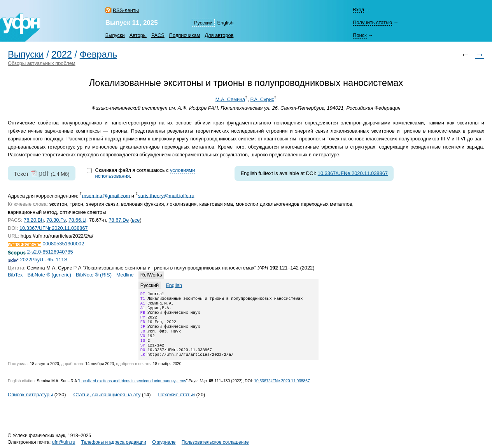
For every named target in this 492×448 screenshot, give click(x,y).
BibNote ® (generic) (49, 275)
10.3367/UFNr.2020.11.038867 (54, 228)
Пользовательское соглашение (215, 442)
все (136, 220)
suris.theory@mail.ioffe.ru (166, 195)
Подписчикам (185, 35)
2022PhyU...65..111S (44, 260)
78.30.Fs (56, 220)
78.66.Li (77, 220)
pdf (43, 173)
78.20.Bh (34, 220)
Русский (203, 23)
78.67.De (119, 220)
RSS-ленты (126, 10)
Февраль (98, 54)
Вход (358, 10)
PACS (158, 35)
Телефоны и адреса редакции (114, 442)
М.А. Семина (230, 99)
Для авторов (219, 35)
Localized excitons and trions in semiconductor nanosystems (133, 392)
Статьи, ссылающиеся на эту (107, 405)
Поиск (360, 35)
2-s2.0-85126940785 (50, 252)
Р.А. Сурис (262, 99)
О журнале (164, 442)
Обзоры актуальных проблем (42, 63)
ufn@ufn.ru (64, 442)
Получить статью (372, 22)
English (225, 23)
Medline (125, 275)
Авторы (138, 35)
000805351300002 (64, 244)
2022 (62, 54)
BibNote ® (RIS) (94, 275)
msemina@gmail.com (106, 195)
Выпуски (115, 35)
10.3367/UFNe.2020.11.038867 (353, 173)
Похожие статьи (177, 405)
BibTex (15, 275)
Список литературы (30, 405)
